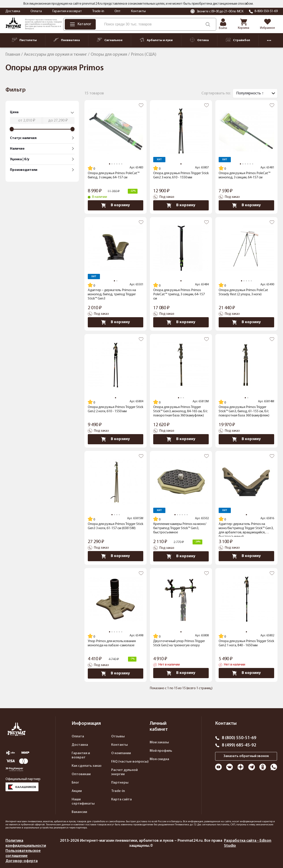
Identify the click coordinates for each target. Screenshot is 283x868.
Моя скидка (159, 759)
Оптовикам (81, 774)
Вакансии (79, 812)
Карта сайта (121, 799)
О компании (121, 753)
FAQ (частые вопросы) (130, 762)
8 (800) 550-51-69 (239, 738)
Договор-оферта (22, 861)
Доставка (13, 11)
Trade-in (98, 11)
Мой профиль (161, 751)
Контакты (138, 11)
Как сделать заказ (87, 766)
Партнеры (120, 783)
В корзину (116, 205)
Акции (77, 791)
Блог (75, 783)
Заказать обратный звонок (246, 756)
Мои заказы (159, 742)
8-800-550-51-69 (266, 11)
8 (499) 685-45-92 (239, 745)
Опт (118, 11)
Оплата (36, 11)
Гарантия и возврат (67, 11)
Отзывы (118, 736)
